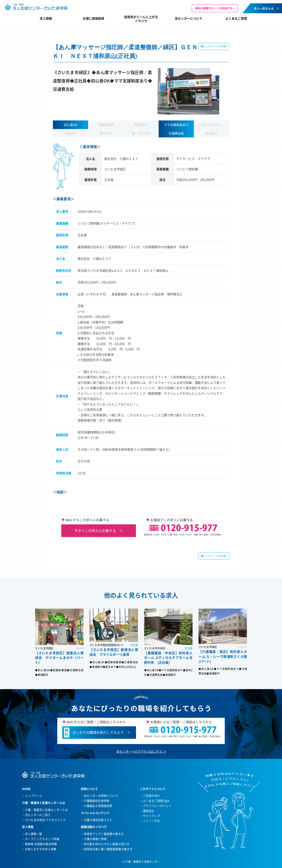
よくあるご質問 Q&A (156, 801)
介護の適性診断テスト (98, 820)
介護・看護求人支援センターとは (46, 810)
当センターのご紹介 (38, 815)
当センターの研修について (101, 796)
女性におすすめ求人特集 (41, 849)
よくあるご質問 (236, 18)
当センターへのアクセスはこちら (139, 751)
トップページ (33, 796)
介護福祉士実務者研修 (98, 806)
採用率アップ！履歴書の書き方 (104, 834)
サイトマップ (151, 816)
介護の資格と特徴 (95, 839)
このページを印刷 (215, 46)
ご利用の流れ (151, 796)
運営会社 (148, 811)
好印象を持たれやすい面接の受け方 (107, 844)
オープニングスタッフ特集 (42, 839)
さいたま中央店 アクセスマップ (45, 820)
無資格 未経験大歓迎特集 (41, 844)
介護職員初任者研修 (97, 801)
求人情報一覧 (33, 834)
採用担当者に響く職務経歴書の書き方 (108, 849)
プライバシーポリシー (157, 806)
